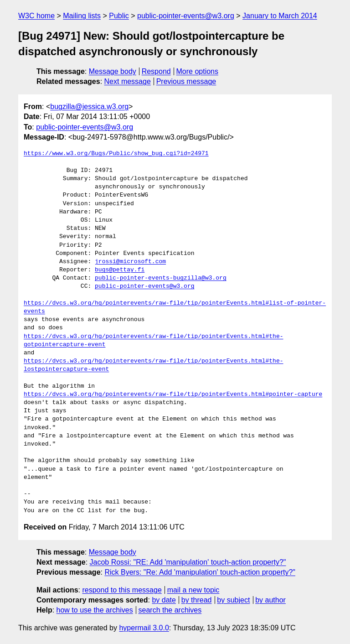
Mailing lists (82, 16)
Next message (128, 81)
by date (164, 600)
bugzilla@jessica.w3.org (89, 106)
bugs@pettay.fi (120, 270)
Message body (113, 71)
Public (119, 16)
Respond (156, 71)
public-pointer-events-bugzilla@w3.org (161, 278)
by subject (233, 600)
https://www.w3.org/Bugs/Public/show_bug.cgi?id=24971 (116, 154)
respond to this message (122, 590)
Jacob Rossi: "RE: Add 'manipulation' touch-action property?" (188, 562)
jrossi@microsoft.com (130, 262)
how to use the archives (95, 610)
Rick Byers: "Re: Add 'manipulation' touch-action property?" (200, 572)
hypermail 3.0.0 (144, 628)
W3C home (36, 16)
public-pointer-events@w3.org (186, 16)
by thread (197, 600)
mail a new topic (193, 590)
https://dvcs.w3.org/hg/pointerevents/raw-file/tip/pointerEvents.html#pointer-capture (173, 395)
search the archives (170, 610)
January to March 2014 (280, 16)
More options (198, 71)
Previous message (186, 81)
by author (270, 600)
